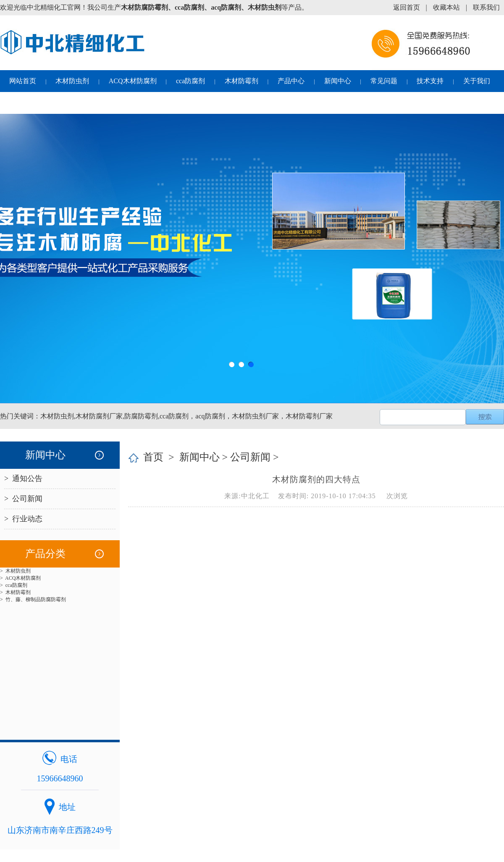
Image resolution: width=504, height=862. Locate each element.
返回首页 (407, 7)
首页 (153, 457)
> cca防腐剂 (14, 585)
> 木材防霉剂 (15, 592)
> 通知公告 (23, 478)
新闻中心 (338, 81)
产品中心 (291, 81)
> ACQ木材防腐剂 (20, 578)
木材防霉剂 (241, 81)
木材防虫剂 (72, 81)
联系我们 (486, 7)
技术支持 (430, 81)
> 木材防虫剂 (15, 571)
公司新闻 (250, 457)
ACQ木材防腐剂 (133, 81)
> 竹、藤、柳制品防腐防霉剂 (33, 599)
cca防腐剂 (190, 81)
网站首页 (23, 81)
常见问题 (384, 81)
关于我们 (477, 81)
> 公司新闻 (23, 499)
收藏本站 (446, 7)
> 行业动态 (23, 519)
